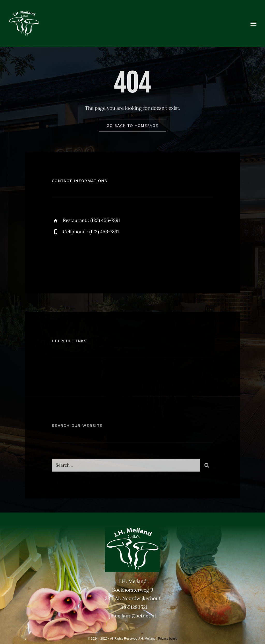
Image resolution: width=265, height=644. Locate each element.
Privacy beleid (168, 639)
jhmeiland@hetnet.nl (132, 616)
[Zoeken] (207, 467)
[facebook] (58, 256)
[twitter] (72, 256)
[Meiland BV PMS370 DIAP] (24, 13)
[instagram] (86, 256)
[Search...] (126, 467)
